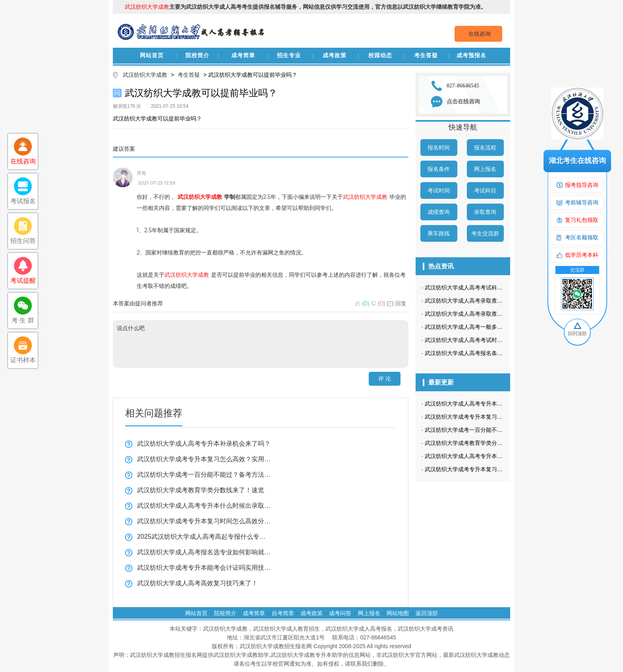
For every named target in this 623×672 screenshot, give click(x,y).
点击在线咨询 (463, 102)
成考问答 (340, 613)
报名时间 (439, 148)
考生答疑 (426, 55)
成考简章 (243, 55)
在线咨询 (480, 34)
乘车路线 (439, 233)
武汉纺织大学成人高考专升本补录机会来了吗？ (204, 444)
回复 (397, 303)
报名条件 (439, 169)
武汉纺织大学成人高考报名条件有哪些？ (475, 353)
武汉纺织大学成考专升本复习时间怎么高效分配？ (204, 521)
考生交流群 (485, 233)
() (363, 303)
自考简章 (283, 613)
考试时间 (439, 190)
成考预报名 (471, 55)
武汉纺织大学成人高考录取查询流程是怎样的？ (483, 314)
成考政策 (335, 55)
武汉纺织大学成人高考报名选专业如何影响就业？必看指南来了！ (204, 552)
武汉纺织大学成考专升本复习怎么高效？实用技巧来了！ (204, 459)
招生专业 (289, 55)
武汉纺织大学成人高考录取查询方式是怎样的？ (483, 301)
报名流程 (485, 148)
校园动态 (380, 55)
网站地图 (398, 613)
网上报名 (485, 169)
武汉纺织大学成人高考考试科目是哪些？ (475, 287)
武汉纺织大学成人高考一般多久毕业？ (472, 327)
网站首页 (152, 55)
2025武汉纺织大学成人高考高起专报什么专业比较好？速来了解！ (204, 537)
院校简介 (197, 55)
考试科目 (485, 190)
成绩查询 (439, 212)
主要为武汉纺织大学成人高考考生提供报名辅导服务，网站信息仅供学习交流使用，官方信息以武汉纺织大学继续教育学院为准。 (306, 7)
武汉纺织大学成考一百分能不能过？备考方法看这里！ (204, 475)
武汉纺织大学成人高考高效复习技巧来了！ (197, 583)
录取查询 (485, 212)
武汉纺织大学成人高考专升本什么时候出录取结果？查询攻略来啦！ (204, 506)
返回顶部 (427, 613)
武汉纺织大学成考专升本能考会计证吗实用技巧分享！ (204, 568)
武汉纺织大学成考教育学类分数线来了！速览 (201, 490)
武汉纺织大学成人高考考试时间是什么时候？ (480, 340)
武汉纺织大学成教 (145, 75)
